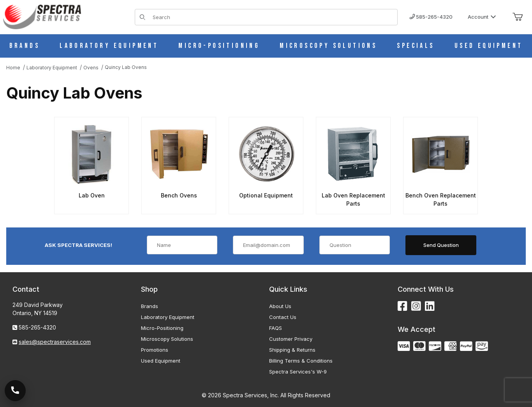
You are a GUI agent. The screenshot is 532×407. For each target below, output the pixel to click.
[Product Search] (273, 17)
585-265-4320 (431, 17)
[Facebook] (403, 306)
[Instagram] (416, 306)
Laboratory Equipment (168, 317)
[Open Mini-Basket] (518, 17)
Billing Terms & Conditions (301, 361)
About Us (280, 306)
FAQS (276, 328)
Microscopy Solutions (167, 339)
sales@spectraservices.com (55, 342)
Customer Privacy (291, 339)
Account (482, 17)
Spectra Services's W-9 (298, 372)
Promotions (155, 350)
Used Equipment (161, 361)
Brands (150, 306)
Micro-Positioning (162, 328)
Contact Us (283, 317)
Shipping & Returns (292, 350)
